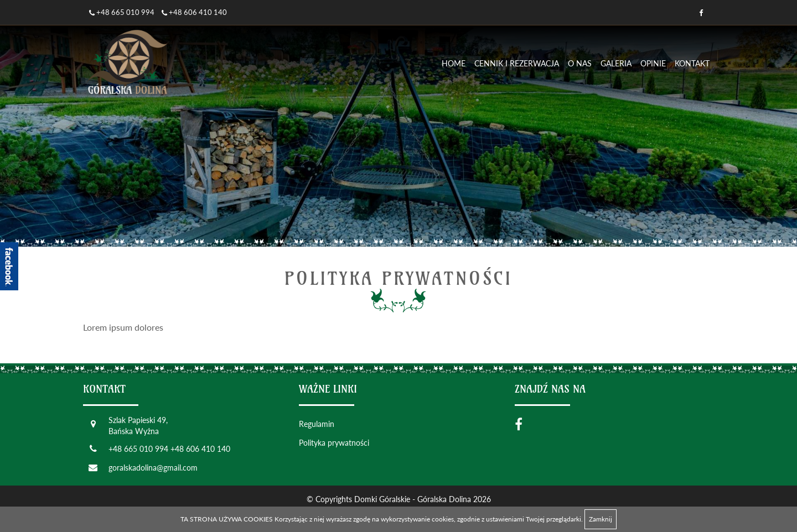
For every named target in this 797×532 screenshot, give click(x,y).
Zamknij (601, 519)
